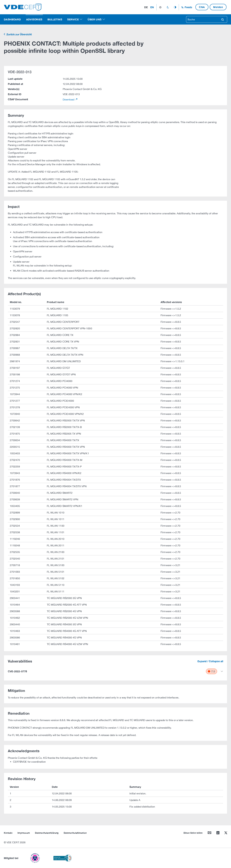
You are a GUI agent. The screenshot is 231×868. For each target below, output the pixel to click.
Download (69, 99)
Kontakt (8, 833)
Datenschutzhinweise (75, 833)
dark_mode (168, 7)
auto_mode (175, 7)
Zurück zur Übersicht (19, 34)
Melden (218, 7)
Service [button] (73, 19)
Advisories (34, 19)
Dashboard (12, 19)
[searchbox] (202, 19)
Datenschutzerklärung (47, 833)
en (152, 7)
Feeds (188, 7)
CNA (202, 7)
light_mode (160, 7)
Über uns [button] (94, 19)
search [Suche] (222, 19)
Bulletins (55, 19)
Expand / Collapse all (210, 661)
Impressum (24, 833)
